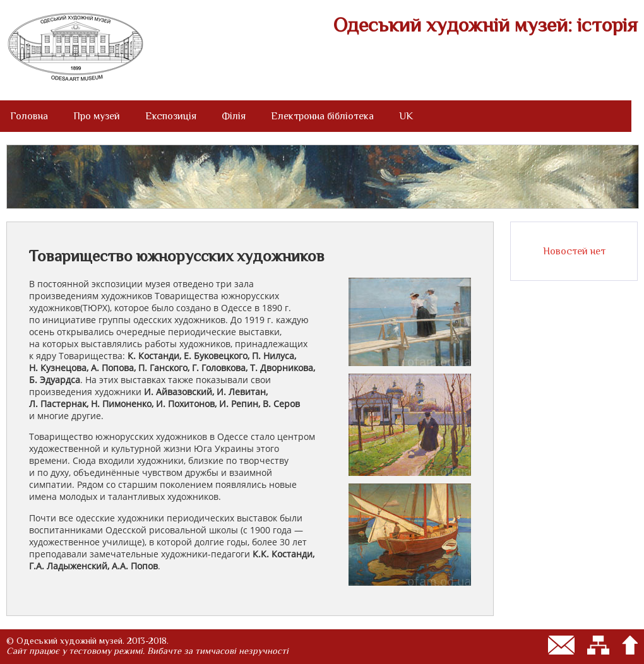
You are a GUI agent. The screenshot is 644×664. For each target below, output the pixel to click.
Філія (234, 116)
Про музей (97, 116)
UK (406, 116)
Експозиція (171, 116)
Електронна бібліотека (322, 116)
